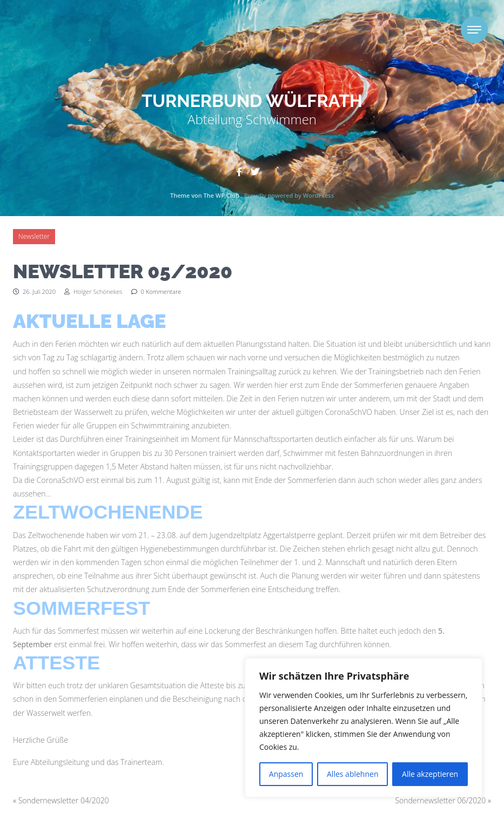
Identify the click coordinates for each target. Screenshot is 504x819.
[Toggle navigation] (474, 30)
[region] (364, 728)
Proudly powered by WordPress (289, 195)
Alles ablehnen (352, 774)
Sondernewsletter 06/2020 (440, 800)
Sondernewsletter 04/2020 (64, 800)
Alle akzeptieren (430, 774)
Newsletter (34, 236)
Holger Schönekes (93, 291)
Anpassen (286, 774)
